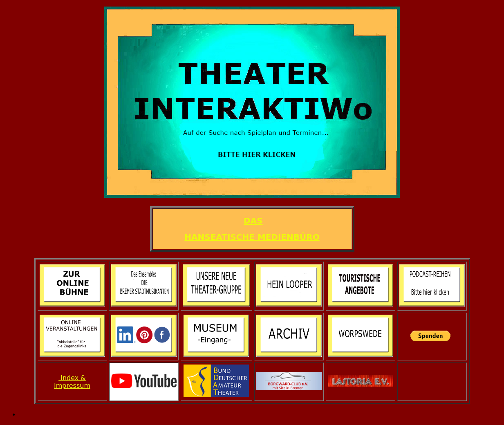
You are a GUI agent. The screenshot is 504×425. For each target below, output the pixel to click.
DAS (253, 221)
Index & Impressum (72, 382)
